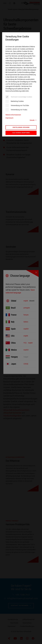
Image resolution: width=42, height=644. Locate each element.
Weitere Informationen (13, 115)
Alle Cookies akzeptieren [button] (21, 133)
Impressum (9, 118)
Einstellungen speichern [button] (21, 127)
